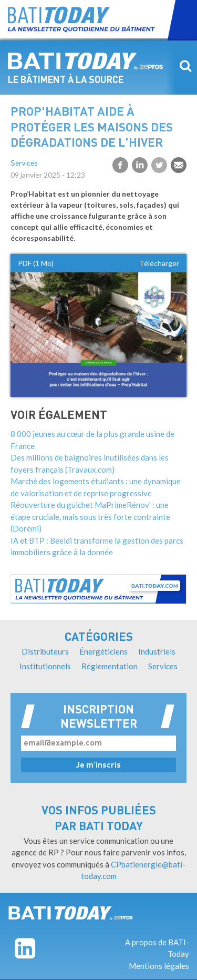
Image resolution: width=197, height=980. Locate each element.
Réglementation (110, 666)
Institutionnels (45, 666)
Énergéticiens (103, 651)
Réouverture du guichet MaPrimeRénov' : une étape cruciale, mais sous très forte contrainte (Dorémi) (90, 517)
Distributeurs (45, 651)
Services (24, 164)
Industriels (157, 651)
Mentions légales (159, 966)
